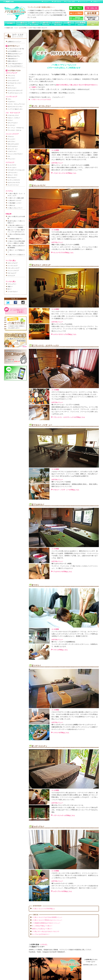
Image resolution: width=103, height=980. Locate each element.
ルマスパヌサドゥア (13, 81)
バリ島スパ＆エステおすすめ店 (41, 99)
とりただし (44, 944)
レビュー (46, 2)
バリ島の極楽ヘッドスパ (14, 203)
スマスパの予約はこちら (61, 733)
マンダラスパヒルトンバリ (15, 93)
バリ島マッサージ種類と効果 (16, 198)
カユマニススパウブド (14, 183)
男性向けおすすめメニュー (15, 54)
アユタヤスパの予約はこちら (63, 572)
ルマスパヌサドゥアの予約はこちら (65, 334)
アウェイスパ (11, 159)
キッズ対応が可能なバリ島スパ (42, 926)
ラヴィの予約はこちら (60, 650)
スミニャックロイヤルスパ (15, 154)
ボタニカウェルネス (13, 144)
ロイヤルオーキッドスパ (14, 83)
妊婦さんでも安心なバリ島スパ (42, 929)
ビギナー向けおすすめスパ (15, 64)
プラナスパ (11, 137)
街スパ (9, 289)
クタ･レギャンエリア (13, 268)
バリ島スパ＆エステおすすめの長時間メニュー (47, 917)
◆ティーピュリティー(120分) (61, 482)
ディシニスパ (11, 139)
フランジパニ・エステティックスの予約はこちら (69, 417)
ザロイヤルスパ (12, 178)
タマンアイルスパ (13, 123)
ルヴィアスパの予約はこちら (63, 891)
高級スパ (10, 287)
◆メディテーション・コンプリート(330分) (65, 405)
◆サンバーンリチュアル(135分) (62, 324)
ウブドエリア (11, 276)
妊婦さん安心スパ (13, 61)
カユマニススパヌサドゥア (15, 90)
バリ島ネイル (11, 205)
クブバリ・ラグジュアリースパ (16, 104)
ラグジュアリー (12, 284)
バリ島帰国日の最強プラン (15, 239)
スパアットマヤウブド (14, 180)
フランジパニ (11, 76)
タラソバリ (11, 86)
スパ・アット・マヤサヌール (16, 128)
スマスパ (10, 120)
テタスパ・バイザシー (14, 118)
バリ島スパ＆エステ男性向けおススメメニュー (47, 920)
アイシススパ (11, 78)
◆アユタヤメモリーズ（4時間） (62, 564)
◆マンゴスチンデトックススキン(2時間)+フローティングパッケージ (74, 725)
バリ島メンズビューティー (15, 208)
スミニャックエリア (13, 271)
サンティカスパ (12, 168)
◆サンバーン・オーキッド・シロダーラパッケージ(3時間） (71, 165)
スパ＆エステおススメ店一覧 (16, 49)
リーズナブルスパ (13, 292)
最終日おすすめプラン (14, 56)
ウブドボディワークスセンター (16, 170)
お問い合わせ (57, 2)
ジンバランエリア (13, 266)
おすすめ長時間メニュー (14, 51)
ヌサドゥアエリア (13, 263)
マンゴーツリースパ (13, 185)
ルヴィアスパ (11, 142)
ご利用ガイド (96, 2)
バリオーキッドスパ (13, 115)
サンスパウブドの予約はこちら (63, 253)
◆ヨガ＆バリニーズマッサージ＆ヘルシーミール (67, 805)
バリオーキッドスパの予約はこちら (65, 173)
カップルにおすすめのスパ (41, 934)
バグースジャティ (13, 173)
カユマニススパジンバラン (15, 107)
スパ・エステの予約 (21, 28)
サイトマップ (84, 2)
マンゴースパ (11, 125)
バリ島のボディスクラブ (14, 201)
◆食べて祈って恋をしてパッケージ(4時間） (66, 245)
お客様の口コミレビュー (14, 42)
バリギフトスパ (12, 151)
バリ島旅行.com (8, 2)
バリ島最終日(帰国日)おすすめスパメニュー (46, 923)
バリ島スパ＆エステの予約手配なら (43, 909)
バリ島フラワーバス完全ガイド (16, 255)
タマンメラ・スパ (13, 149)
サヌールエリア (12, 273)
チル (9, 156)
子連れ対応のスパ (13, 59)
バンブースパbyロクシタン (15, 109)
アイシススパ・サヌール (14, 130)
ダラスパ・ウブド (13, 175)
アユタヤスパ (11, 102)
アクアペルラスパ (13, 146)
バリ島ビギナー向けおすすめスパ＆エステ (46, 931)
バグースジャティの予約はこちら (64, 815)
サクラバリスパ (12, 88)
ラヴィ (9, 99)
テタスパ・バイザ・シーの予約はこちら (66, 490)
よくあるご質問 (70, 2)
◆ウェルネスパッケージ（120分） (63, 883)
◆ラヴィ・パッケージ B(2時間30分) (63, 642)
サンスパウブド (12, 165)
